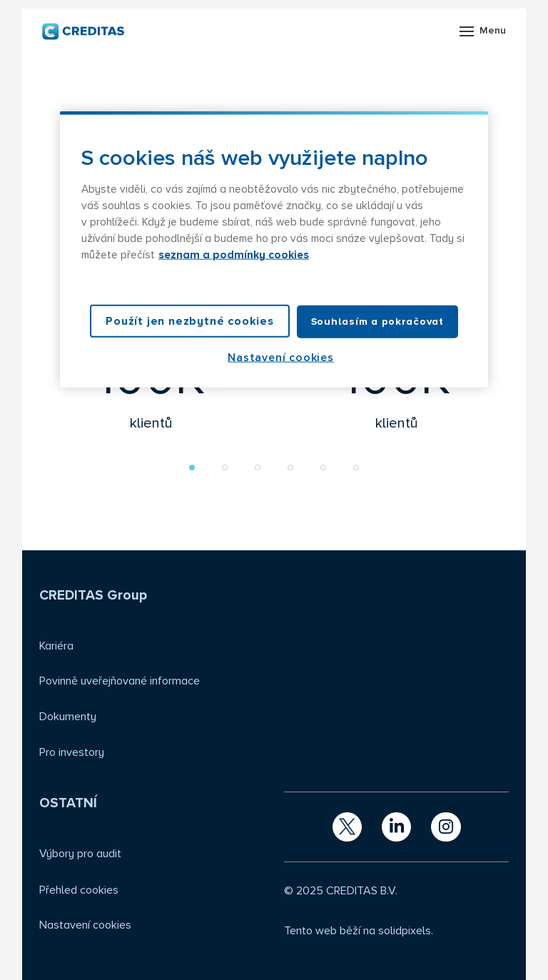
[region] (274, 250)
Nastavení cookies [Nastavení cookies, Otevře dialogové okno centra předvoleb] (281, 358)
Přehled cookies (79, 890)
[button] (192, 468)
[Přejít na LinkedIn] (396, 827)
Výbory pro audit (80, 854)
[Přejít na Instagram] (446, 827)
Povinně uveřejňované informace (120, 681)
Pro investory (72, 752)
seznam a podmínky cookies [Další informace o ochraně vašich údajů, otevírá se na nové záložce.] (234, 255)
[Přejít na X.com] (347, 827)
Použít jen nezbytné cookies (190, 320)
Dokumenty (68, 717)
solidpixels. (406, 931)
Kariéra (56, 646)
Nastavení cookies (85, 925)
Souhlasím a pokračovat (377, 321)
